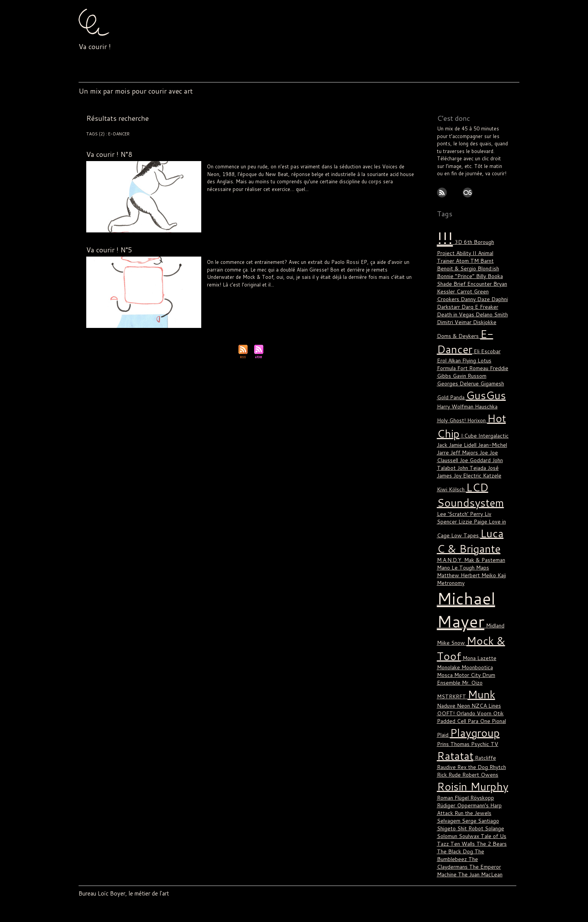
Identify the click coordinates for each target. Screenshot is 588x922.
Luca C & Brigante (315, 291)
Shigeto (446, 757)
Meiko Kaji (449, 534)
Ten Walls (462, 771)
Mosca (501, 612)
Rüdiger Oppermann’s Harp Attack (313, 295)
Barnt (453, 258)
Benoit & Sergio (479, 258)
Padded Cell (477, 653)
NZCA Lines (451, 646)
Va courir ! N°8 (109, 154)
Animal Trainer (474, 251)
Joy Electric (466, 445)
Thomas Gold (471, 812)
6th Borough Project (484, 241)
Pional (455, 660)
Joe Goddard (473, 431)
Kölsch (456, 457)
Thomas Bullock (291, 200)
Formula (264, 195)
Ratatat (454, 691)
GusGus (455, 372)
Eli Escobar (244, 195)
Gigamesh (467, 362)
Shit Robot (469, 757)
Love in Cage (480, 486)
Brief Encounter (487, 272)
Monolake (448, 612)
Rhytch (494, 701)
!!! (209, 195)
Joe (482, 424)
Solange (492, 757)
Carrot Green (486, 279)
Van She (464, 833)
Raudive (446, 701)
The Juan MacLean (467, 795)
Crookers (448, 286)
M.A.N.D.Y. (490, 512)
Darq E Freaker (478, 293)
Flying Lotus (465, 341)
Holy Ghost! (285, 195)
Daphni (498, 286)
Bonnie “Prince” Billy (482, 265)
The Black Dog (454, 777)
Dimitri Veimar (453, 306)
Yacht (470, 850)
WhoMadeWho (475, 840)
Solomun (356, 295)
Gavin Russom (453, 355)
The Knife (482, 798)
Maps (460, 527)
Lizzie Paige (451, 486)
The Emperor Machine (462, 791)
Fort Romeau (452, 348)
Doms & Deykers (457, 319)
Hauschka (471, 382)
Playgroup (388, 195)
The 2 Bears (399, 295)
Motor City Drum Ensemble (468, 619)
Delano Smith (489, 300)
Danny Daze (474, 286)
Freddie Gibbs (485, 348)
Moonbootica (476, 612)
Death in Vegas (454, 300)
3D (456, 241)
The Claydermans (224, 300)
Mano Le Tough (350, 291)
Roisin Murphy (265, 295)
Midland (490, 574)
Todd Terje (462, 822)
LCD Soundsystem (316, 195)
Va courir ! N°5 (109, 250)
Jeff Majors (463, 424)
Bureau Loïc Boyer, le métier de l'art (120, 893)
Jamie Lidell (244, 291)
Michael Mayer (350, 195)
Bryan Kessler (453, 279)
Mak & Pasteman (457, 520)
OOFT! (474, 646)
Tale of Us (375, 295)
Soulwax (469, 764)
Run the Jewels (471, 743)
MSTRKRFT (473, 626)
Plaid (469, 660)
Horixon (463, 395)
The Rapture (471, 805)
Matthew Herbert (382, 291)
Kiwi (442, 457)
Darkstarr (448, 293)
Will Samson (345, 200)
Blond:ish (447, 265)
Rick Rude (448, 708)
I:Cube (466, 408)
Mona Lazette (477, 603)
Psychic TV (235, 200)
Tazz (443, 771)
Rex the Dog (471, 701)
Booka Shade (452, 272)
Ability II (446, 251)
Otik (457, 653)
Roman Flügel (261, 200)
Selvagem (448, 750)
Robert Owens (478, 708)
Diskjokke (483, 306)
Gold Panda (494, 362)
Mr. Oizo (447, 626)
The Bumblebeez (459, 781)
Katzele (265, 291)
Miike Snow (451, 589)
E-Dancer (222, 195)
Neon (371, 195)
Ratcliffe (242, 295)
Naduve (225, 295)
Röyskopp (481, 729)
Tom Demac (320, 200)
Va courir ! (95, 46)
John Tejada (470, 438)
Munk (449, 636)
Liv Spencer (285, 291)
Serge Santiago (478, 750)
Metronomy (476, 534)
